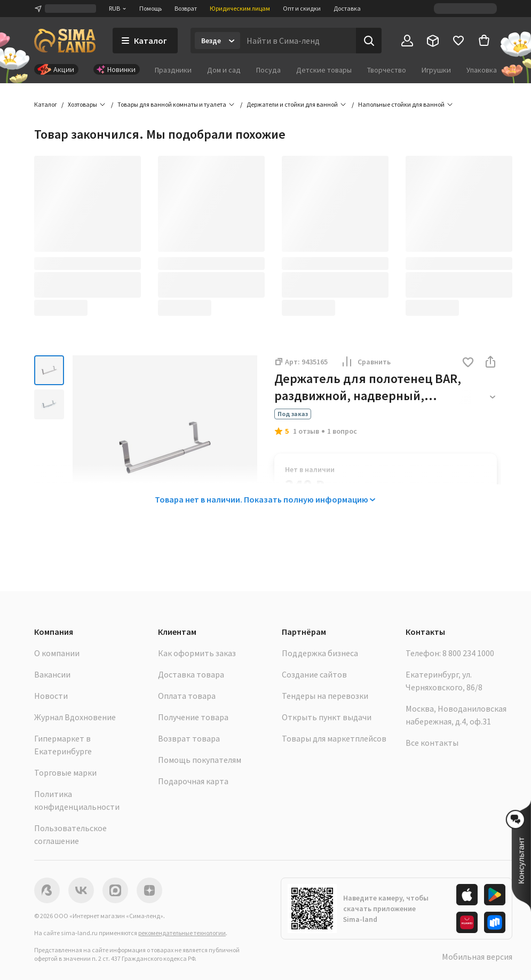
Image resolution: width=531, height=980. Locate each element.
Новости (51, 696)
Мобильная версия (477, 957)
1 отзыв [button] (306, 431)
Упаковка (482, 70)
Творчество (387, 70)
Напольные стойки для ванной (401, 104)
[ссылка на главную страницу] (65, 41)
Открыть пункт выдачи (327, 717)
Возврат (186, 8)
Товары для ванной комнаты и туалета (172, 104)
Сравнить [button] (366, 362)
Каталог (46, 104)
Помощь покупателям (200, 760)
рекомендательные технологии (182, 933)
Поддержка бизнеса (320, 653)
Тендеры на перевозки (325, 696)
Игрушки (436, 70)
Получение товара (193, 717)
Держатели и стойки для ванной (292, 104)
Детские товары (324, 70)
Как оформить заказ (197, 653)
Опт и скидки (302, 8)
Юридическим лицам (240, 8)
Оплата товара (187, 696)
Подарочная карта (193, 781)
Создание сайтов (314, 674)
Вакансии (52, 674)
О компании (57, 653)
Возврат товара (189, 738)
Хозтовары (82, 104)
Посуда (268, 70)
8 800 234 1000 (468, 653)
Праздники (173, 70)
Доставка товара (191, 674)
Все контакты (432, 743)
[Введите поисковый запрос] (298, 41)
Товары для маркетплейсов (334, 738)
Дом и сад (224, 70)
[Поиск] (369, 41)
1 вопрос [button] (342, 431)
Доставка (347, 8)
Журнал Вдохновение (75, 717)
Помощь (150, 8)
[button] (468, 363)
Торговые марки (65, 772)
